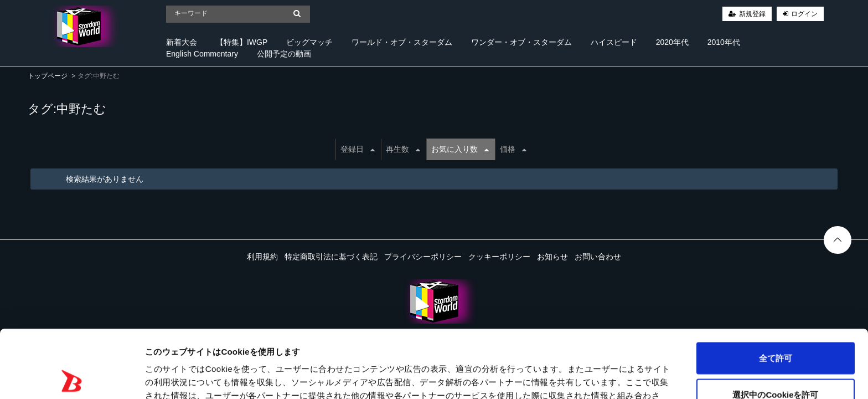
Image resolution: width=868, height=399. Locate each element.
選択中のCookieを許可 (775, 327)
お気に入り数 (460, 149)
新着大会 (182, 42)
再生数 (403, 149)
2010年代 (724, 42)
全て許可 (776, 290)
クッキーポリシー (499, 257)
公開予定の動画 (284, 54)
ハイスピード (614, 42)
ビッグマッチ (309, 42)
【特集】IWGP (242, 42)
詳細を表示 (534, 377)
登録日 (358, 149)
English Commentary (202, 54)
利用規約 (262, 257)
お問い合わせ (598, 257)
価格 (513, 149)
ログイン (804, 14)
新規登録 (752, 14)
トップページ (48, 76)
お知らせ (552, 257)
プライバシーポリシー (423, 257)
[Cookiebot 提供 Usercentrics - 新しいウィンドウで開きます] (72, 377)
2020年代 (672, 42)
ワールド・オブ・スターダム (402, 42)
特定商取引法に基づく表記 (331, 257)
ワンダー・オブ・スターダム (521, 42)
